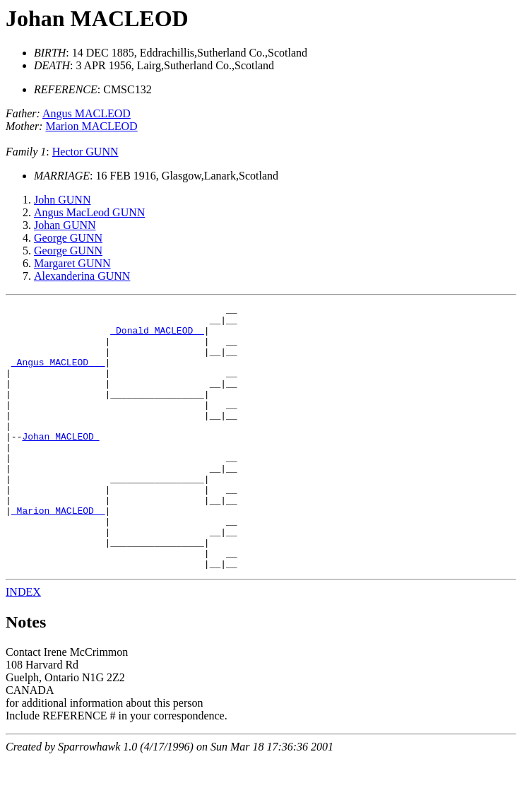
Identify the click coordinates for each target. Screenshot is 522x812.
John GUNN (62, 200)
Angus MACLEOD (87, 113)
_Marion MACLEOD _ (58, 553)
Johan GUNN (65, 225)
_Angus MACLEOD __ (58, 375)
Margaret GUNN (72, 263)
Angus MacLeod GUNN (89, 212)
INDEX (23, 645)
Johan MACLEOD (97, 18)
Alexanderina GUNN (82, 276)
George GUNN (68, 238)
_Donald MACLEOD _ (157, 336)
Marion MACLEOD (91, 126)
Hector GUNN (85, 152)
